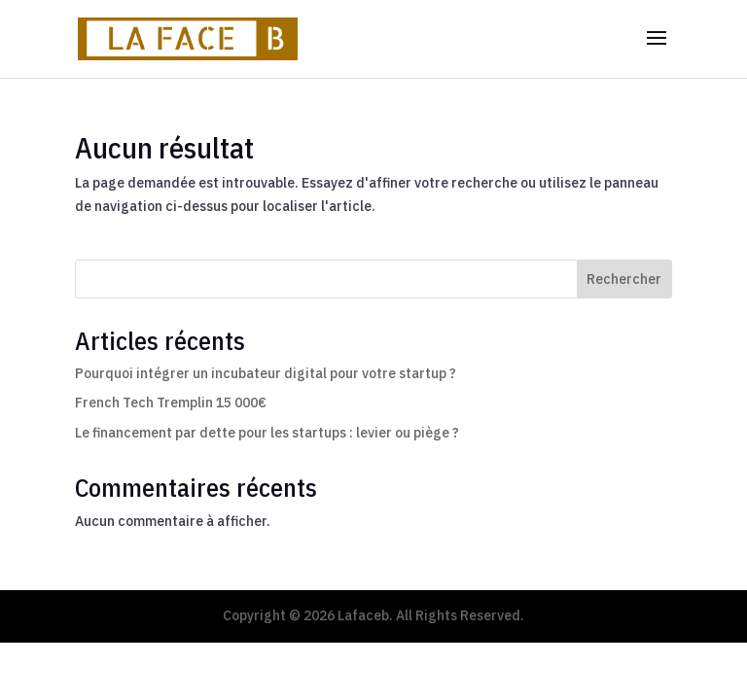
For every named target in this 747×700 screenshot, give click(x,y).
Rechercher (624, 279)
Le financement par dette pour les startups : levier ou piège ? (267, 433)
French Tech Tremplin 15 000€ (171, 402)
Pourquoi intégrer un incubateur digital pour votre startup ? (266, 373)
